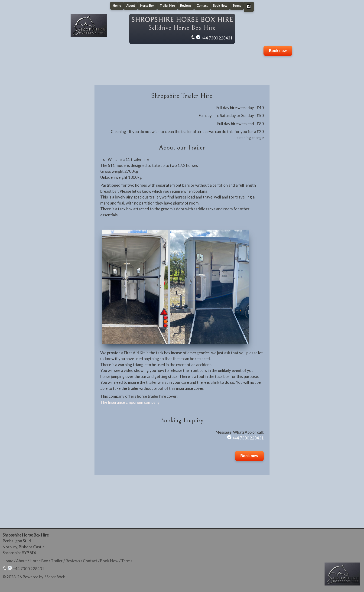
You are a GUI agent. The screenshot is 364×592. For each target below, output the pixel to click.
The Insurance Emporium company (130, 402)
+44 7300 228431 (217, 38)
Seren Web (56, 577)
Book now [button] (278, 51)
